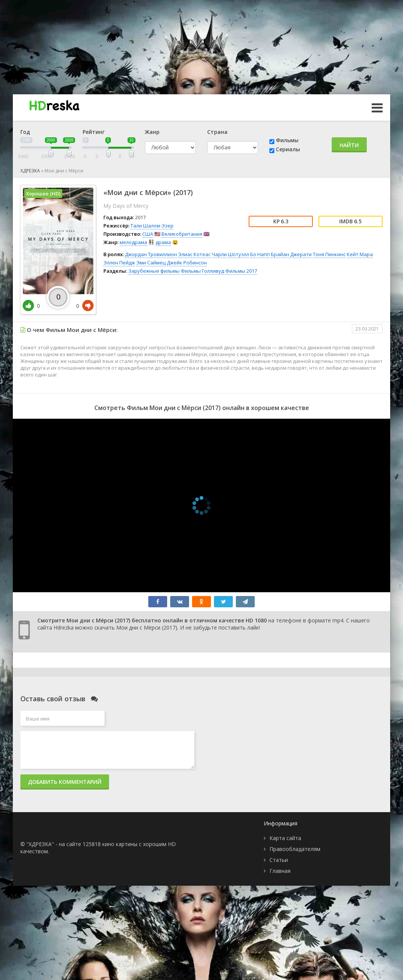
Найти (349, 145)
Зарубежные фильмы (154, 271)
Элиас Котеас (194, 254)
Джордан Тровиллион (151, 254)
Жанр (152, 132)
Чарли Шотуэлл (230, 254)
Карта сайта (285, 838)
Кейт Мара (360, 254)
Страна (217, 132)
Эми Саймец (151, 263)
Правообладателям (295, 849)
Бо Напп (260, 254)
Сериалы (288, 149)
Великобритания (182, 234)
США (148, 234)
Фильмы (287, 140)
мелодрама (133, 242)
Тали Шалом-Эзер (152, 226)
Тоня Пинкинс (329, 254)
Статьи (279, 860)
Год (25, 132)
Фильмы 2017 (241, 271)
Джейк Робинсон (187, 263)
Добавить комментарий (65, 782)
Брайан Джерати (291, 254)
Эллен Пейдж (119, 263)
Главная (280, 871)
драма (163, 242)
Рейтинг (94, 132)
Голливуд (213, 271)
